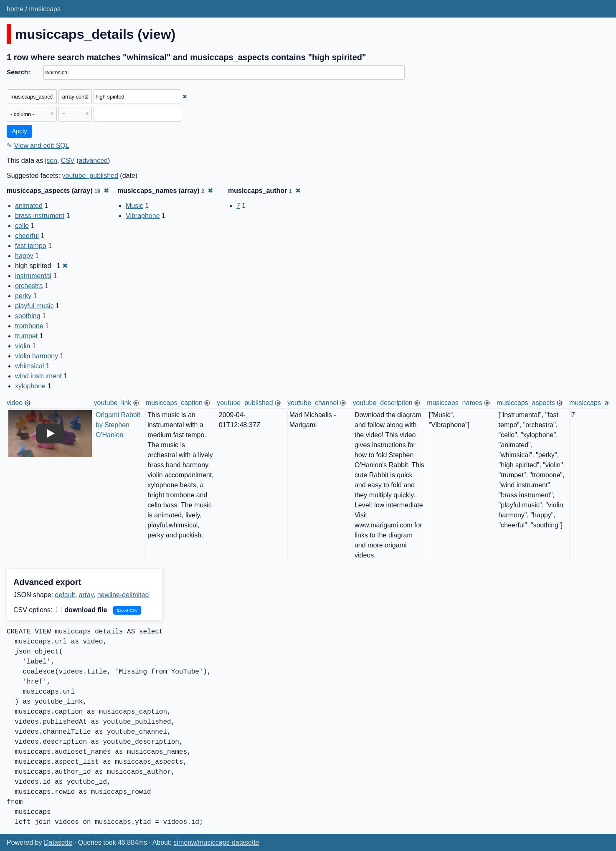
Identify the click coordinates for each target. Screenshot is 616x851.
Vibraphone (143, 216)
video (15, 403)
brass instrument (40, 216)
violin (23, 346)
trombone (29, 326)
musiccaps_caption (174, 403)
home (15, 9)
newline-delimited (123, 595)
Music (134, 206)
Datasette (58, 842)
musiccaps (45, 9)
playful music (34, 306)
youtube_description (382, 403)
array (86, 595)
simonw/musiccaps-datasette (216, 842)
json (51, 161)
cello (22, 226)
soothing (28, 316)
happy (24, 256)
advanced (93, 161)
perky (23, 296)
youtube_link (113, 403)
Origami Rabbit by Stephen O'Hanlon (119, 425)
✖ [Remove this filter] (185, 97)
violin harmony (37, 356)
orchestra (29, 286)
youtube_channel (313, 403)
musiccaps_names (455, 403)
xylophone (30, 386)
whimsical (29, 366)
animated (29, 206)
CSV (68, 161)
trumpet (26, 336)
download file (82, 610)
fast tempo (31, 246)
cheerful (27, 236)
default (65, 595)
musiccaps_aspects (526, 403)
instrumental (33, 276)
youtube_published (90, 176)
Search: (18, 72)
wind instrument (38, 376)
